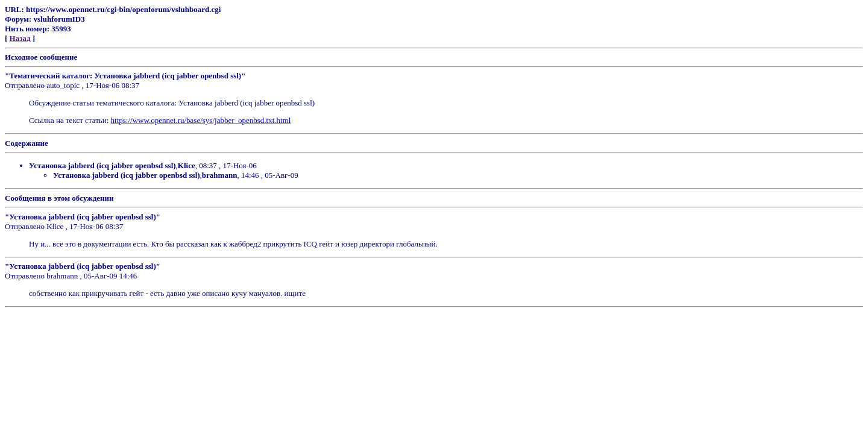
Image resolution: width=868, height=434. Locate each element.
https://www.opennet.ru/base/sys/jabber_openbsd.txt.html (201, 120)
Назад (20, 38)
